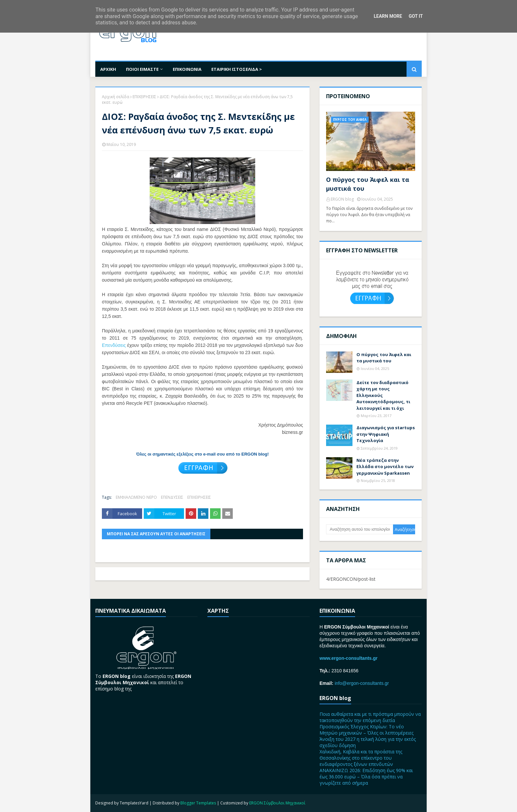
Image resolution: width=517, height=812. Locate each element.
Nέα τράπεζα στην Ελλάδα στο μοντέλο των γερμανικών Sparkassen (385, 467)
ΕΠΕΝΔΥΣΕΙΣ (172, 497)
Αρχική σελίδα (116, 97)
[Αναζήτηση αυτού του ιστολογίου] (360, 529)
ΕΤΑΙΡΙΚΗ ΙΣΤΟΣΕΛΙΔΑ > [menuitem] (237, 69)
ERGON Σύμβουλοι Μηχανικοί (277, 803)
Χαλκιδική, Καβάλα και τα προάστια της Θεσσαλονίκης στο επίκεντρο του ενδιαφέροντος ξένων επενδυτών (361, 758)
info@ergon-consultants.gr (362, 683)
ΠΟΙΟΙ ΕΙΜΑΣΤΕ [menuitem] (142, 69)
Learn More (388, 16)
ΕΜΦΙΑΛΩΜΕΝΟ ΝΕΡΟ (136, 497)
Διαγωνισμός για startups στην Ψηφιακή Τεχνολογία (386, 434)
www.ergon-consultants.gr (349, 658)
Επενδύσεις (114, 345)
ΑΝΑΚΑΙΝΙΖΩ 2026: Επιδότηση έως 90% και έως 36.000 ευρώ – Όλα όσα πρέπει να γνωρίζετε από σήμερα (366, 777)
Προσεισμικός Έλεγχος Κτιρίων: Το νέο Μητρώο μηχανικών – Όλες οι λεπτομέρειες (366, 730)
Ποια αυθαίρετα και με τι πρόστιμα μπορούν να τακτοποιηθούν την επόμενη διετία (370, 717)
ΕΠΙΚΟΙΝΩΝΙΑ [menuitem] (187, 69)
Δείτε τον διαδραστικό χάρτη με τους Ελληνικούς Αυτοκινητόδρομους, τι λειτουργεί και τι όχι (383, 395)
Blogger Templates (198, 803)
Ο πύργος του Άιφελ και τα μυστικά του (368, 184)
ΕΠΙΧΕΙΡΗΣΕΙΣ (144, 97)
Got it (416, 16)
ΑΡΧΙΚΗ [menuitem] (108, 69)
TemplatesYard (134, 803)
